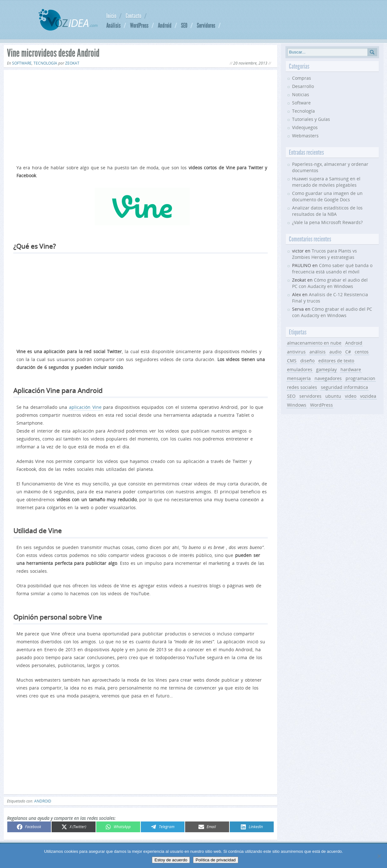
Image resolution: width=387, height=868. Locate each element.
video (351, 396)
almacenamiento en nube (314, 343)
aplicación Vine (85, 407)
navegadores (328, 378)
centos (362, 352)
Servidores (206, 25)
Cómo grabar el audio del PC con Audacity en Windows (330, 283)
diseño (307, 361)
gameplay (326, 369)
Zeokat (72, 63)
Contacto (133, 16)
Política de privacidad (216, 860)
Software (22, 63)
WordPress (139, 25)
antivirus (296, 352)
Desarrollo (303, 86)
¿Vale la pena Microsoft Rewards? (327, 222)
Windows (297, 405)
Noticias (301, 94)
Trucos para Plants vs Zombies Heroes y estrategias (325, 254)
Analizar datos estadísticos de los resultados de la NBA (327, 211)
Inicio (111, 16)
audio (335, 352)
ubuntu (333, 396)
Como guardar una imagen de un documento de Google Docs (327, 196)
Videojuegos (305, 127)
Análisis (113, 25)
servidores (310, 396)
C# (348, 352)
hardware (351, 369)
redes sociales (302, 387)
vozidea (368, 396)
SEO (184, 25)
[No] (379, 856)
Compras (302, 78)
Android (165, 25)
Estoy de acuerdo (171, 860)
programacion (360, 378)
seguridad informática (344, 387)
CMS (292, 361)
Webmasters (305, 136)
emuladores (300, 369)
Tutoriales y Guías (311, 119)
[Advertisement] (140, 116)
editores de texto (336, 361)
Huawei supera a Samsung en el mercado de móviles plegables (326, 182)
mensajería (299, 378)
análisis (318, 352)
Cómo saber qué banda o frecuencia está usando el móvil (332, 269)
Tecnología (45, 63)
